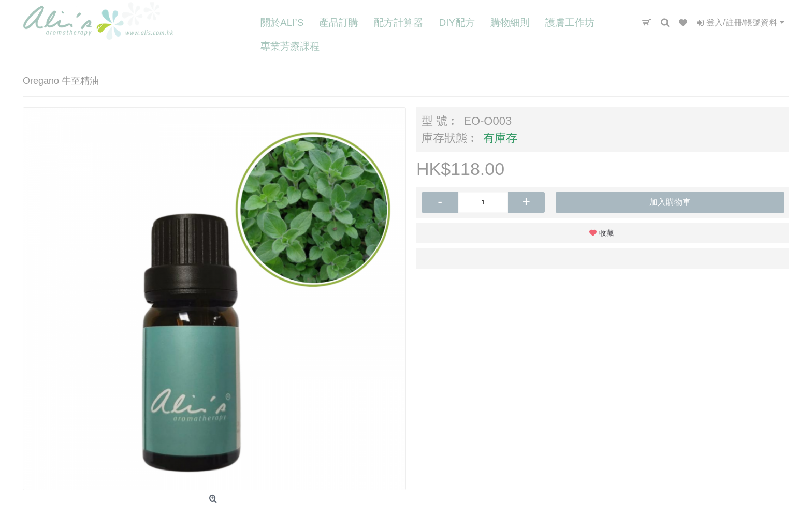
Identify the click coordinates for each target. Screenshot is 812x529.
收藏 (606, 233)
